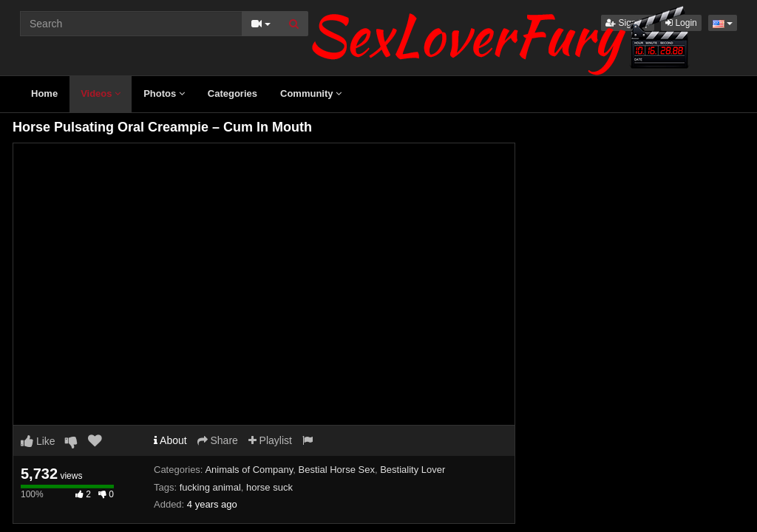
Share (218, 440)
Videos (101, 93)
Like (38, 441)
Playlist (270, 440)
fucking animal (210, 487)
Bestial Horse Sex (337, 470)
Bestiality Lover (413, 470)
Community (311, 93)
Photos (164, 93)
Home (44, 93)
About (170, 440)
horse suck (269, 487)
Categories (232, 93)
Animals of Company (249, 470)
